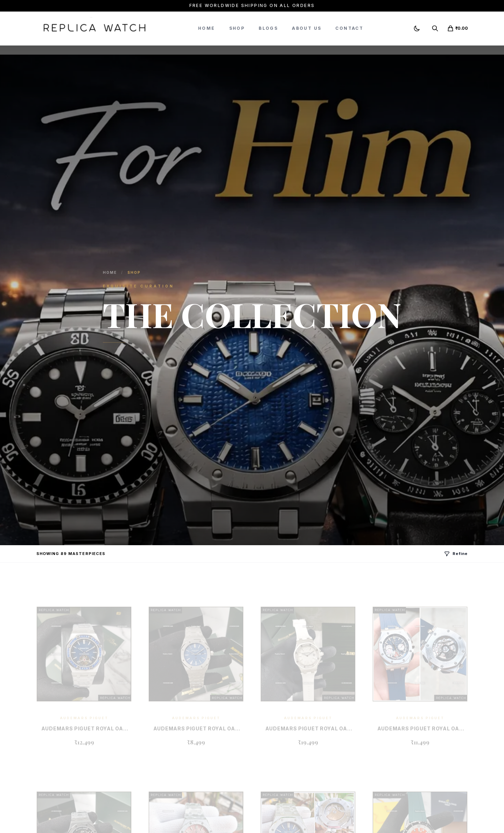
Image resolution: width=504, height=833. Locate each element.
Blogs (268, 28)
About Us (307, 28)
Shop (237, 28)
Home (207, 28)
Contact (349, 28)
